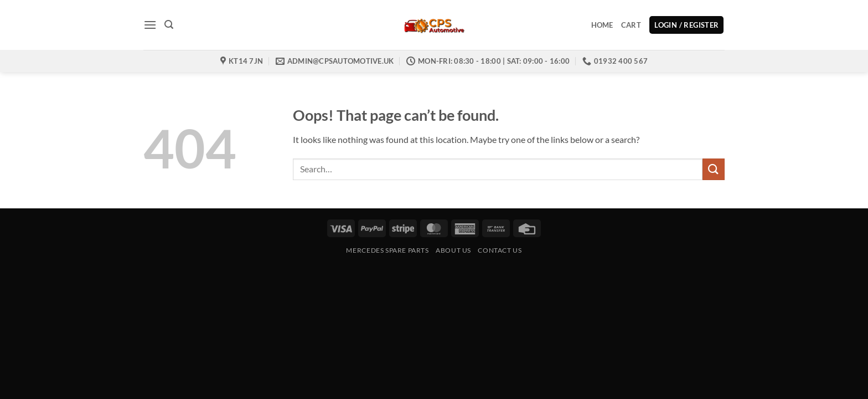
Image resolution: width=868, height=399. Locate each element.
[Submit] (714, 169)
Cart (631, 25)
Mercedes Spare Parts (387, 250)
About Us (453, 250)
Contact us (500, 250)
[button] (150, 25)
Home (602, 25)
